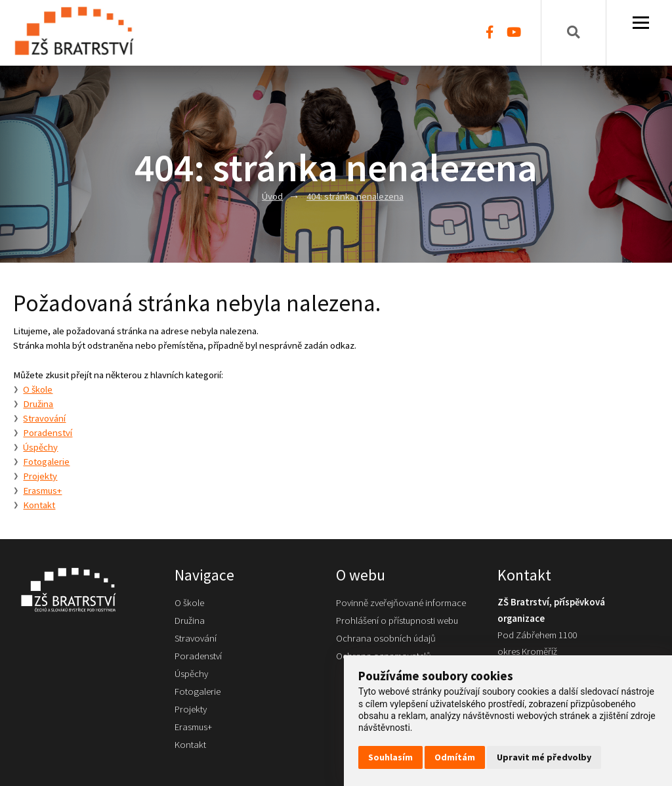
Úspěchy (40, 447)
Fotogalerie (46, 462)
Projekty (40, 476)
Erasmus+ (42, 491)
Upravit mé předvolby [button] (544, 757)
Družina (38, 404)
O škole (38, 389)
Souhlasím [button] (390, 757)
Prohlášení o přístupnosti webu (397, 621)
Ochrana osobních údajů (386, 638)
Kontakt (39, 505)
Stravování (44, 418)
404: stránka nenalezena (355, 196)
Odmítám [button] (455, 757)
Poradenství (48, 433)
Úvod (272, 196)
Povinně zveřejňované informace (401, 603)
